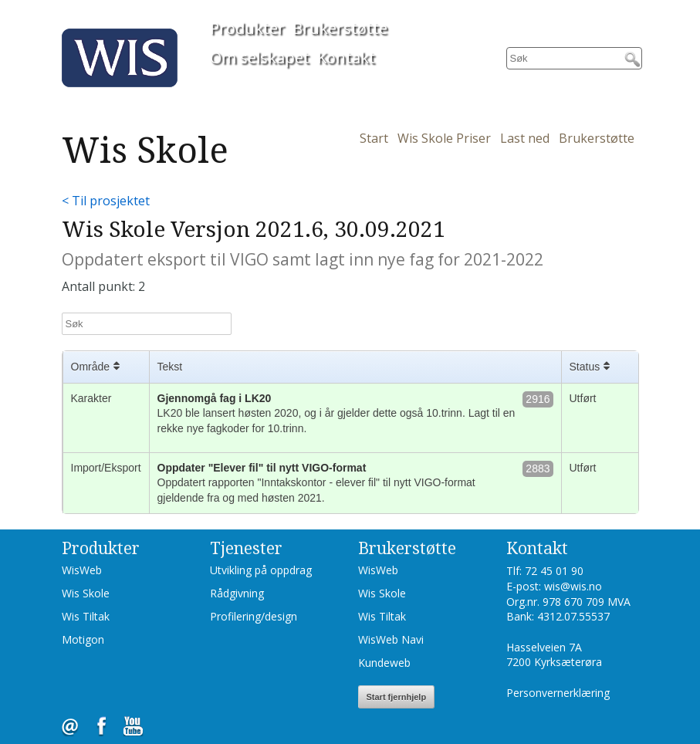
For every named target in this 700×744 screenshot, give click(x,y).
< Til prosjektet (106, 201)
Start (374, 138)
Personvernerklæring (558, 693)
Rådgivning (237, 593)
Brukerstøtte (340, 28)
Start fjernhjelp (397, 697)
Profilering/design (254, 616)
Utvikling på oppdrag (261, 570)
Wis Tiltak (86, 616)
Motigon (83, 639)
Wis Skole (86, 593)
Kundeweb (384, 663)
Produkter (247, 28)
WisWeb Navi (391, 639)
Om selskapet (260, 57)
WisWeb (82, 570)
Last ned (525, 138)
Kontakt (346, 57)
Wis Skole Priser (444, 138)
